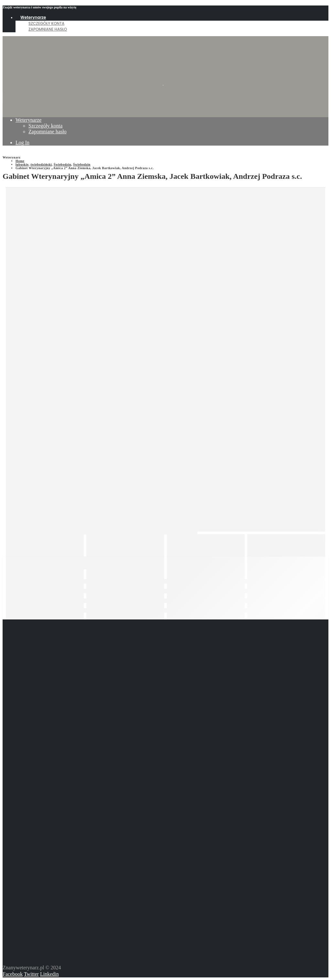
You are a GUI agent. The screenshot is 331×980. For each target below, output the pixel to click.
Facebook (13, 974)
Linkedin (49, 974)
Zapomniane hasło (48, 29)
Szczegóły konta (46, 23)
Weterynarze (33, 17)
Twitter (31, 974)
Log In (22, 143)
